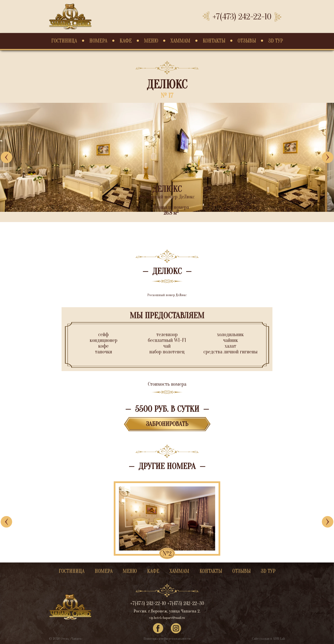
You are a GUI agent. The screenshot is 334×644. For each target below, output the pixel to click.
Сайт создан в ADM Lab (268, 639)
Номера (98, 41)
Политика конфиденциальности (167, 639)
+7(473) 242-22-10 (242, 17)
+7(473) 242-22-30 (186, 603)
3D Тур (276, 41)
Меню (151, 41)
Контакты (214, 41)
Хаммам (180, 41)
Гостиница (64, 41)
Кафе (126, 41)
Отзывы (247, 41)
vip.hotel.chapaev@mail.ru (167, 618)
